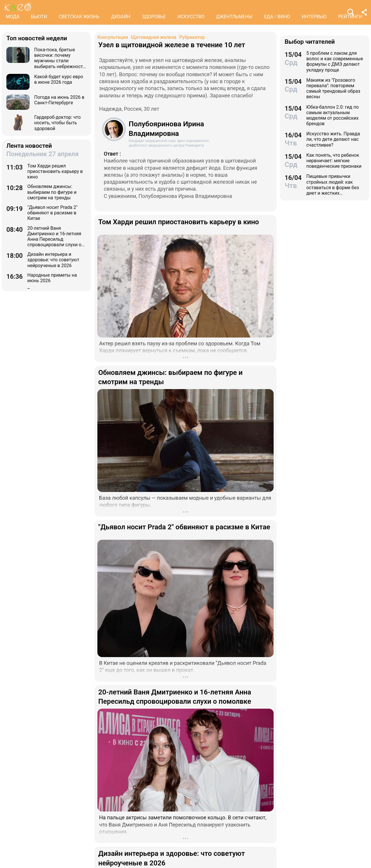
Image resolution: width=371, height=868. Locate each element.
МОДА (13, 17)
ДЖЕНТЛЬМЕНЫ (234, 17)
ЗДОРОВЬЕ (154, 17)
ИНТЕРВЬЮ (314, 17)
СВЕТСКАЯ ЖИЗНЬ (79, 17)
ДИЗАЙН (121, 17)
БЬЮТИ (39, 17)
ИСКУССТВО (191, 17)
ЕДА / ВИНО (277, 17)
